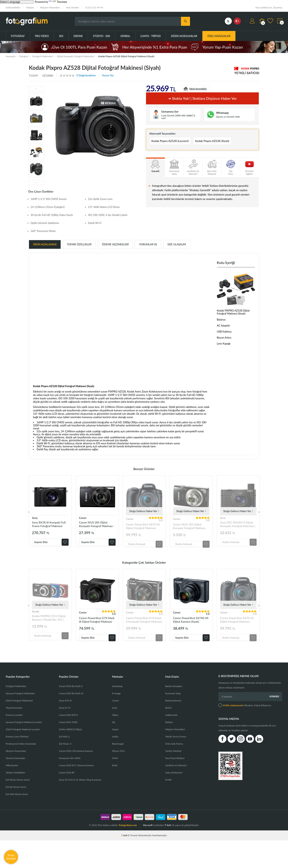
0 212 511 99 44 (94, 7)
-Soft (125, 843)
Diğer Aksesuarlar (184, 36)
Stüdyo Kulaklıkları (15, 781)
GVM (115, 766)
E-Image (116, 701)
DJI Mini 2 (64, 745)
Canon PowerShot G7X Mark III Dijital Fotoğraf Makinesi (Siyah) (97, 624)
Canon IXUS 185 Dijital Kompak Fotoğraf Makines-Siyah (190, 526)
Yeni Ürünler (72, 7)
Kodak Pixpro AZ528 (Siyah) (212, 141)
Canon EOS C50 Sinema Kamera (76, 759)
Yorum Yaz (108, 75)
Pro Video (42, 36)
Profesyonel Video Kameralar (21, 752)
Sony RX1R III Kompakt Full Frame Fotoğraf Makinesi (49, 524)
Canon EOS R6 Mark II (71, 694)
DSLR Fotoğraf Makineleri (19, 709)
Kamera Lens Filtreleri (17, 745)
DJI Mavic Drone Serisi (18, 788)
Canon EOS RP (67, 781)
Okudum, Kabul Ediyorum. (245, 713)
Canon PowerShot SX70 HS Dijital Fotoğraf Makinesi (143, 526)
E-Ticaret (133, 843)
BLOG (168, 716)
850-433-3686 (184, 115)
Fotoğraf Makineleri (16, 694)
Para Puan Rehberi (175, 766)
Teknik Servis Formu (176, 745)
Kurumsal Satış (173, 701)
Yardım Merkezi (173, 759)
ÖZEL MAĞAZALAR (219, 36)
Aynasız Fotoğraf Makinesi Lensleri (24, 730)
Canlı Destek (168, 115)
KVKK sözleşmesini (233, 713)
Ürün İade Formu (174, 752)
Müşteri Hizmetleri (50, 7)
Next (259, 514)
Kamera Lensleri (14, 723)
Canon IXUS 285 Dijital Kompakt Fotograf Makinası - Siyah (97, 524)
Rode (115, 773)
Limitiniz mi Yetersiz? (176, 773)
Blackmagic (118, 752)
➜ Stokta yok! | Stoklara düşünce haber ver (202, 98)
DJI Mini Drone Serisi (17, 802)
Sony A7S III (65, 709)
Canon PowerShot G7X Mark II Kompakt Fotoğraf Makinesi (144, 624)
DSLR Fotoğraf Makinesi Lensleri (23, 737)
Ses (61, 36)
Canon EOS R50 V (68, 723)
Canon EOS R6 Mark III (71, 701)
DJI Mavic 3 (65, 752)
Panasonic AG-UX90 (70, 766)
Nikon (115, 723)
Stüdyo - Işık (102, 36)
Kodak (36, 615)
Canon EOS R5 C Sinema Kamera (76, 773)
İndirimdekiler (13, 7)
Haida (115, 745)
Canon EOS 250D (68, 730)
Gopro (115, 737)
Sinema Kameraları (16, 766)
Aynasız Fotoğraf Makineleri (20, 701)
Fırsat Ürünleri (11, 857)
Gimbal (125, 36)
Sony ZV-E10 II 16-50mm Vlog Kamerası (80, 788)
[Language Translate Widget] (17, 2)
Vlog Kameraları (14, 716)
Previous (29, 514)
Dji (113, 730)
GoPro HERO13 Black (70, 737)
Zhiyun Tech (118, 759)
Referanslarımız (173, 709)
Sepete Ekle (41, 542)
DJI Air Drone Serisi (16, 795)
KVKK (168, 788)
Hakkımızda (171, 723)
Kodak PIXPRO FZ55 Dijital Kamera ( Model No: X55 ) (49, 622)
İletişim (30, 7)
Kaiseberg (117, 694)
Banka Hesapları (174, 694)
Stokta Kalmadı (137, 544)
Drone (78, 36)
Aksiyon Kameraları (16, 759)
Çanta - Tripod (151, 36)
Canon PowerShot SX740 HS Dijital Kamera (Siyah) (191, 624)
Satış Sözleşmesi (174, 781)
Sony (35, 518)
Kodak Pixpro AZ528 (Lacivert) (170, 141)
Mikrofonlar (12, 773)
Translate (58, 2)
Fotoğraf (18, 36)
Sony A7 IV (65, 716)
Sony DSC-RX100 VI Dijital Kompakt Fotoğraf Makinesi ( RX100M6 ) (238, 524)
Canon (83, 518)
